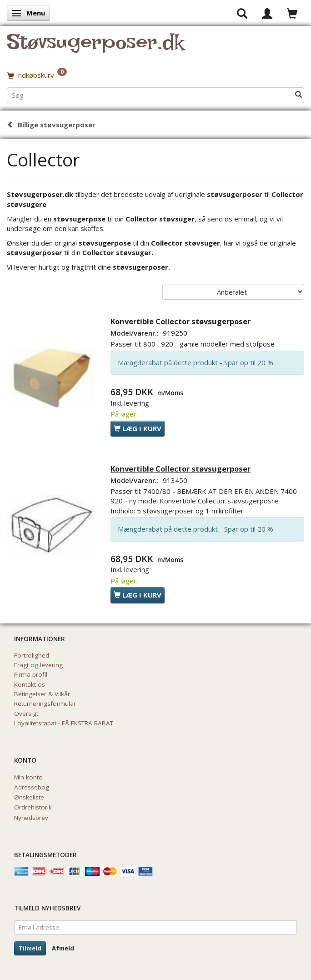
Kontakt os (30, 684)
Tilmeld (30, 948)
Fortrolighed (32, 655)
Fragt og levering (38, 665)
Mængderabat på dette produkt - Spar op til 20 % (196, 362)
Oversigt (26, 714)
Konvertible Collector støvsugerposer (181, 321)
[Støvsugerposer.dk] (95, 47)
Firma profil (31, 674)
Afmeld (63, 948)
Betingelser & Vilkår (42, 694)
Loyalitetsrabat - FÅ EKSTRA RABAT (64, 723)
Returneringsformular (45, 704)
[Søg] (298, 95)
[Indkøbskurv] (155, 75)
